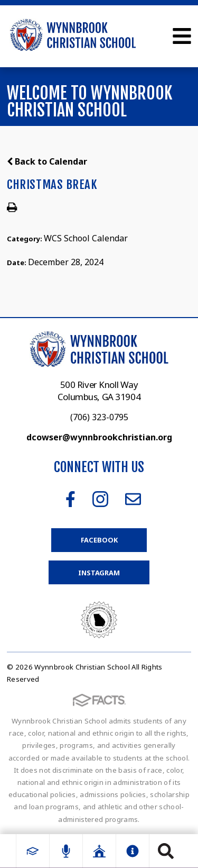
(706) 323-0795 (99, 417)
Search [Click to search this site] (166, 851)
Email (133, 499)
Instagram (100, 499)
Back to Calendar (47, 161)
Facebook (70, 499)
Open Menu (182, 36)
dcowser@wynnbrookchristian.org (99, 437)
